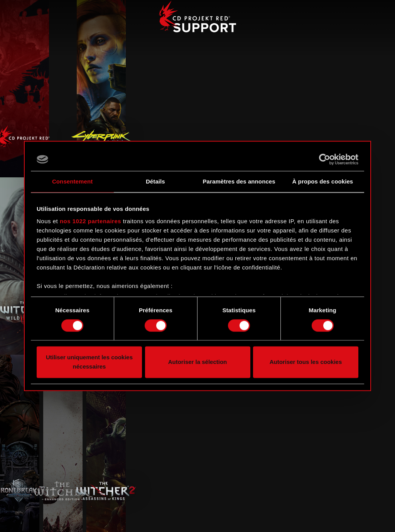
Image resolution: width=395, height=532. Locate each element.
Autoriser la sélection (198, 362)
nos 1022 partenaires (90, 221)
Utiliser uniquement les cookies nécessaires (89, 362)
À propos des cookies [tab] (322, 181)
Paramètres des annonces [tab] (239, 181)
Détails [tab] (155, 181)
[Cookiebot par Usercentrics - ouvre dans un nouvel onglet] (325, 159)
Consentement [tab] (72, 181)
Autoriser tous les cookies (306, 362)
